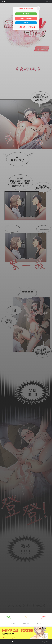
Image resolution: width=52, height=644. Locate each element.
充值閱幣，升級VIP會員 (26, 18)
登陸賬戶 (26, 23)
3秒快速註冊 (26, 14)
